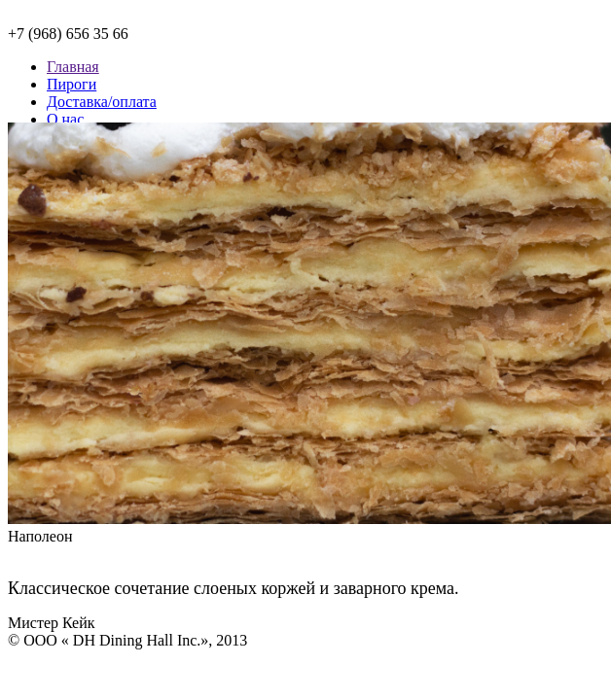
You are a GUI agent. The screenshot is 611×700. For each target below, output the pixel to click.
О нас (65, 119)
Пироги (72, 84)
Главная (73, 67)
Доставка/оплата (102, 102)
